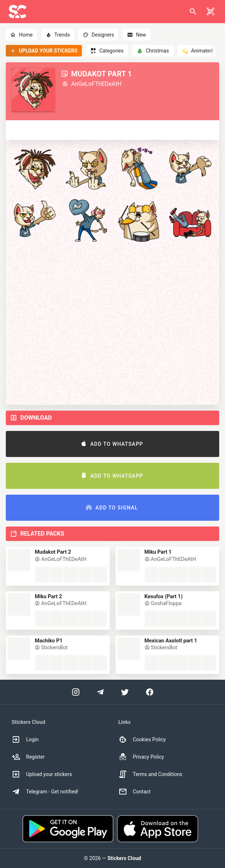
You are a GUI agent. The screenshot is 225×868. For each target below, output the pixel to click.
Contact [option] (135, 792)
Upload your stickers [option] (42, 774)
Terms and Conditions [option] (151, 774)
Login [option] (25, 739)
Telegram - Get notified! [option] (45, 792)
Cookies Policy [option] (142, 739)
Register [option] (28, 757)
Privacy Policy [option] (141, 757)
